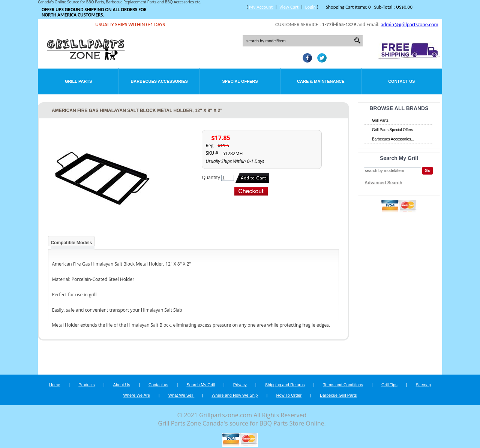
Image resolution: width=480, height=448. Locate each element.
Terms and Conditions (343, 385)
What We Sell (181, 395)
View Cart (289, 7)
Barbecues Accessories (159, 81)
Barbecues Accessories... (393, 139)
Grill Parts (78, 81)
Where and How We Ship (235, 395)
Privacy (240, 385)
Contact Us (401, 81)
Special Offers (240, 81)
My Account (261, 7)
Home (55, 385)
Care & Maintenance (321, 81)
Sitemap (423, 385)
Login (310, 7)
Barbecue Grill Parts (338, 395)
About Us (122, 385)
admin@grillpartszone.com (409, 25)
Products (86, 385)
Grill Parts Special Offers (392, 130)
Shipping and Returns (285, 385)
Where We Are (136, 395)
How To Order (289, 395)
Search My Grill (201, 385)
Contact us (158, 385)
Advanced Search (383, 183)
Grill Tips (389, 385)
